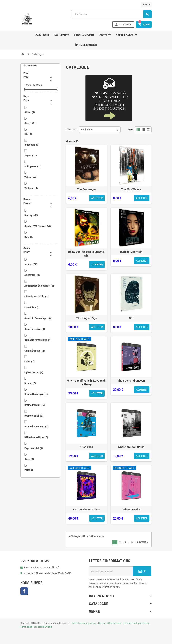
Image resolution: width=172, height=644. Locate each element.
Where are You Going (131, 447)
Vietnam (31, 188)
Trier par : (71, 130)
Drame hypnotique (36, 427)
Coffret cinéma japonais (84, 623)
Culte (29, 362)
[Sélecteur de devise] (146, 5)
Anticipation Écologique (39, 286)
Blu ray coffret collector (110, 623)
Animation (32, 275)
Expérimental (34, 448)
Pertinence (87, 130)
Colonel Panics (131, 509)
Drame (30, 383)
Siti (131, 318)
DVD (29, 237)
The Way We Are (131, 189)
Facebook (24, 591)
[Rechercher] (111, 14)
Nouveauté (62, 35)
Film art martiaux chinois (136, 623)
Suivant (143, 542)
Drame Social (34, 416)
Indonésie (32, 145)
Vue (130, 130)
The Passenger (87, 189)
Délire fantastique (36, 437)
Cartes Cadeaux (126, 35)
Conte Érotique (35, 351)
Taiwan (30, 177)
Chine (30, 112)
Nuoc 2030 (86, 447)
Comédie (31, 307)
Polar (29, 470)
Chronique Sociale (36, 297)
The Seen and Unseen (131, 381)
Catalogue (42, 35)
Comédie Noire (35, 329)
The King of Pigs (86, 318)
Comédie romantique (38, 340)
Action (31, 264)
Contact (105, 35)
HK (29, 134)
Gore (29, 459)
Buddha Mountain (131, 252)
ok (142, 571)
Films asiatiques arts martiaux (36, 627)
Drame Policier (35, 405)
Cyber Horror (34, 372)
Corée (30, 123)
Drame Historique (36, 394)
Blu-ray (31, 215)
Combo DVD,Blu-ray (38, 226)
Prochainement (84, 35)
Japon (31, 156)
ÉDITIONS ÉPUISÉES (86, 45)
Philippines (32, 166)
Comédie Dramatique (38, 318)
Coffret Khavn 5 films (87, 509)
